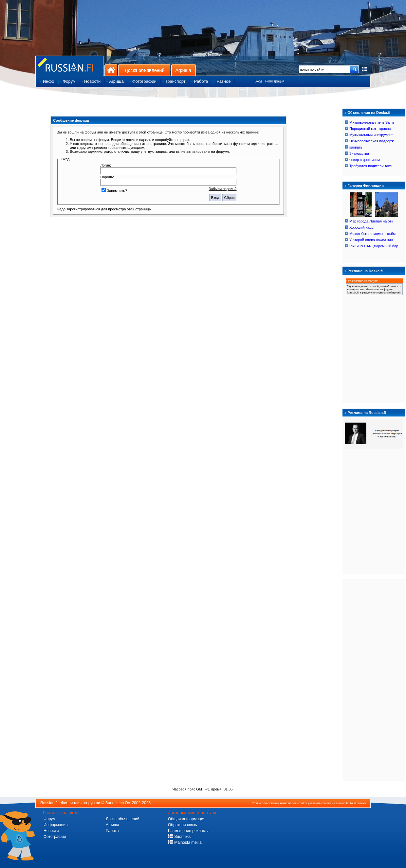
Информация (55, 825)
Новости (51, 831)
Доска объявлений (144, 70)
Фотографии (55, 837)
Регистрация (275, 81)
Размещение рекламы (188, 831)
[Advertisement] (374, 680)
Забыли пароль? (223, 189)
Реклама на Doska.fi (365, 271)
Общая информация (187, 819)
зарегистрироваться (83, 209)
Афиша (184, 70)
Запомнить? (114, 191)
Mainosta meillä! (185, 842)
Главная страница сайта (69, 66)
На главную (111, 70)
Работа (112, 831)
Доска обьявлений (123, 819)
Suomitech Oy (118, 803)
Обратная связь (182, 825)
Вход (258, 81)
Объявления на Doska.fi (369, 113)
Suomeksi (180, 837)
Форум (49, 819)
